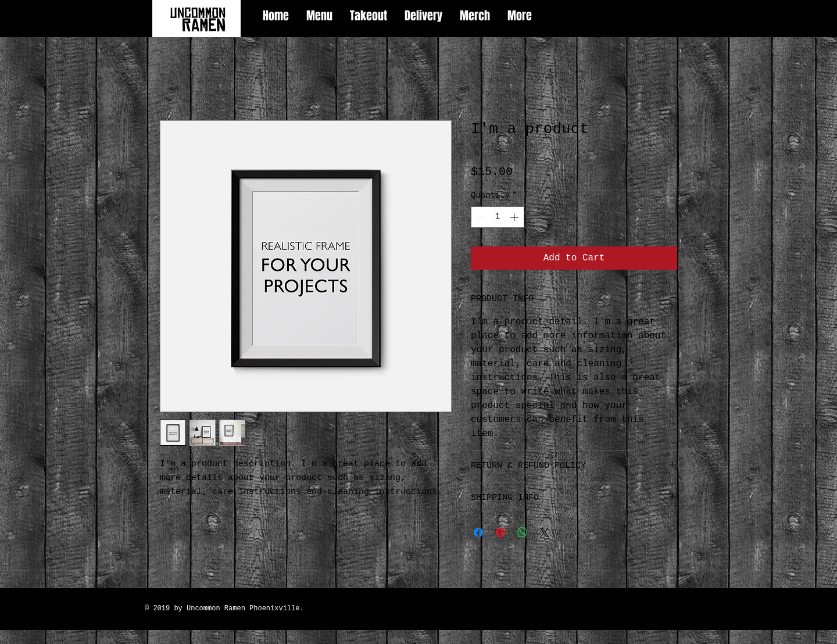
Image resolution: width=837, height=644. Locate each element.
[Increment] (515, 217)
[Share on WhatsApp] (523, 532)
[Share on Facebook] (478, 532)
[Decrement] (480, 217)
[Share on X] (545, 532)
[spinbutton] (498, 217)
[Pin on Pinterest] (500, 532)
